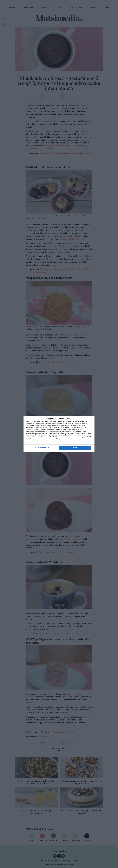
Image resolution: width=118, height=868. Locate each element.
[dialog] (59, 434)
